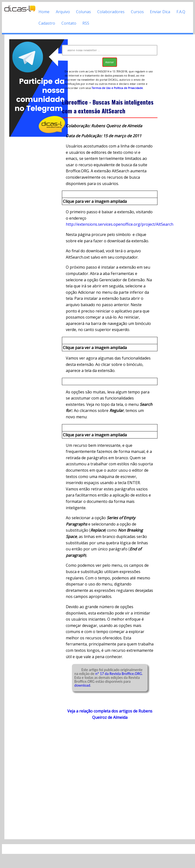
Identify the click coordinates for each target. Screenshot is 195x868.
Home (44, 12)
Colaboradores (111, 12)
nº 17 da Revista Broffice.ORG (119, 674)
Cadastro (47, 23)
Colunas (83, 12)
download (82, 685)
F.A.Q (181, 12)
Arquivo (63, 12)
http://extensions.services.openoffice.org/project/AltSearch (120, 224)
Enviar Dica (160, 12)
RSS (86, 23)
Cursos (137, 12)
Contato (69, 23)
